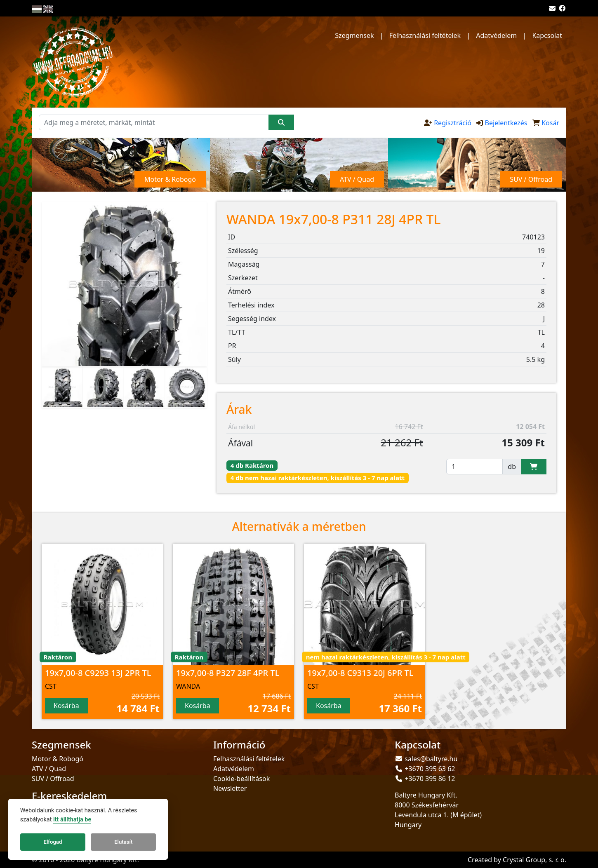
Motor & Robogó (58, 759)
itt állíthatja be (72, 820)
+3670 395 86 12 (430, 779)
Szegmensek (354, 35)
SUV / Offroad (53, 779)
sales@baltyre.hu (431, 759)
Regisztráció (453, 123)
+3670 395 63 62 (430, 769)
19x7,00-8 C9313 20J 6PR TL (360, 673)
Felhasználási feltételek (425, 35)
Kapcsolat (547, 35)
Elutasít (123, 842)
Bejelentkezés (506, 123)
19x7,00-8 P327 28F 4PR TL (228, 673)
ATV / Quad (49, 769)
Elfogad (53, 842)
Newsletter (230, 788)
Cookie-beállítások (241, 779)
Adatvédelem (496, 35)
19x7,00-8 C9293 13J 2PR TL (98, 673)
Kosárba (66, 706)
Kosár (550, 123)
